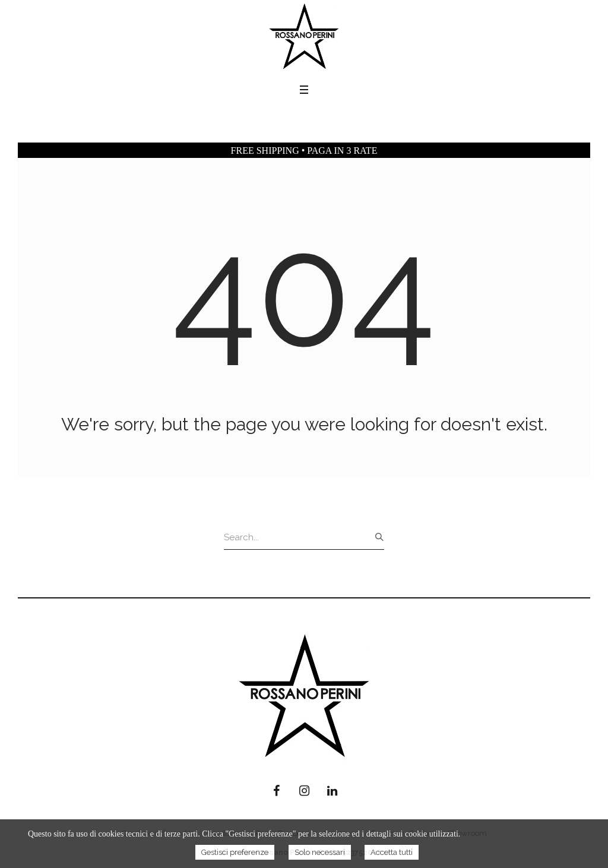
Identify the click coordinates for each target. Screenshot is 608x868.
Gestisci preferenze (235, 852)
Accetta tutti (392, 852)
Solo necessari (320, 852)
